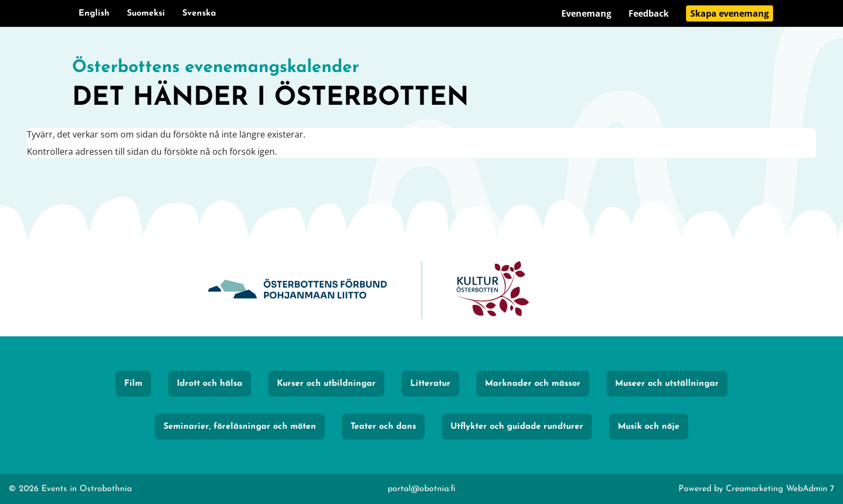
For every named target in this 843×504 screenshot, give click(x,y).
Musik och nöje (649, 427)
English (94, 13)
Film (133, 384)
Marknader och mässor (533, 384)
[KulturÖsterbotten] (492, 290)
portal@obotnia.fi (421, 489)
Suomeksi (146, 13)
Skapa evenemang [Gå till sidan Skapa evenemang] (730, 13)
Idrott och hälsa (210, 384)
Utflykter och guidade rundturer (517, 427)
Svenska (199, 13)
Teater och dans (383, 427)
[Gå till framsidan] (421, 86)
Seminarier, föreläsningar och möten (240, 427)
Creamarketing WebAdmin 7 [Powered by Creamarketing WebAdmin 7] (780, 489)
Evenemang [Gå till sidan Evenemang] (586, 13)
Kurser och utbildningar (326, 384)
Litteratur (430, 384)
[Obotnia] (297, 290)
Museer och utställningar (667, 384)
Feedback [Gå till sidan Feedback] (649, 13)
